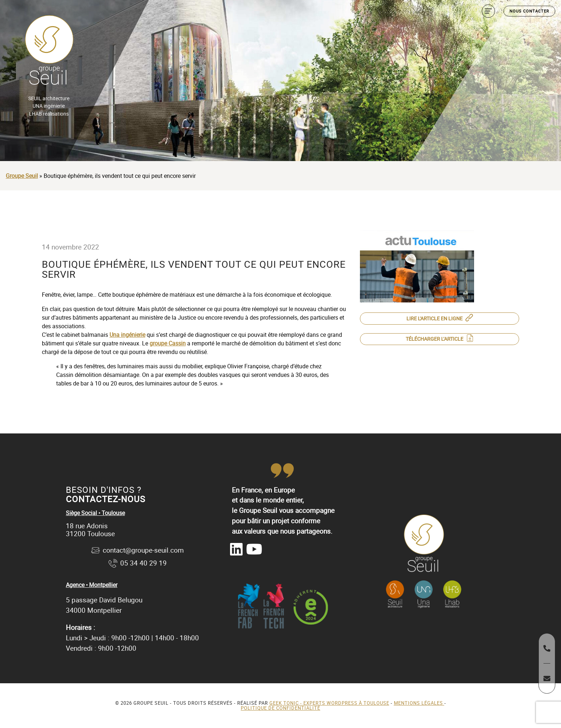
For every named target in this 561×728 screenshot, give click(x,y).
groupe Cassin (168, 343)
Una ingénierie (127, 335)
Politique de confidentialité (280, 708)
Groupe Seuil (22, 176)
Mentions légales (419, 703)
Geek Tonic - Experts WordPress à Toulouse (329, 703)
